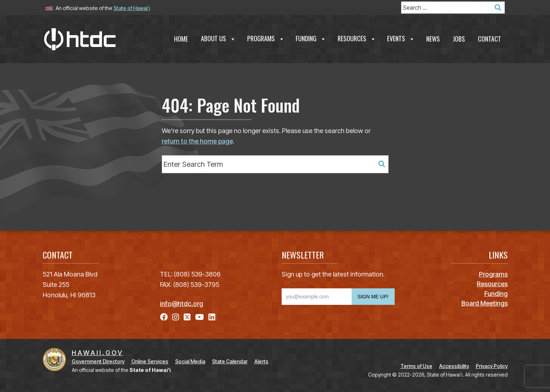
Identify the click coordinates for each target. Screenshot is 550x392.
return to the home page (197, 141)
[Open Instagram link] (176, 317)
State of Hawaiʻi (132, 8)
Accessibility (454, 366)
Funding (311, 38)
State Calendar (230, 361)
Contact (490, 39)
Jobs (459, 39)
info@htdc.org (182, 304)
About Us (218, 38)
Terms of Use (416, 366)
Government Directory (98, 361)
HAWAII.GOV (98, 353)
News (433, 39)
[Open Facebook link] (164, 317)
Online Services (150, 361)
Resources (357, 38)
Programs (266, 38)
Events (401, 38)
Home (181, 39)
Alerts (261, 361)
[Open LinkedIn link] (212, 317)
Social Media (190, 361)
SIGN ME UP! (373, 297)
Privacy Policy (492, 366)
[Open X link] (187, 317)
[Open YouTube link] (199, 317)
